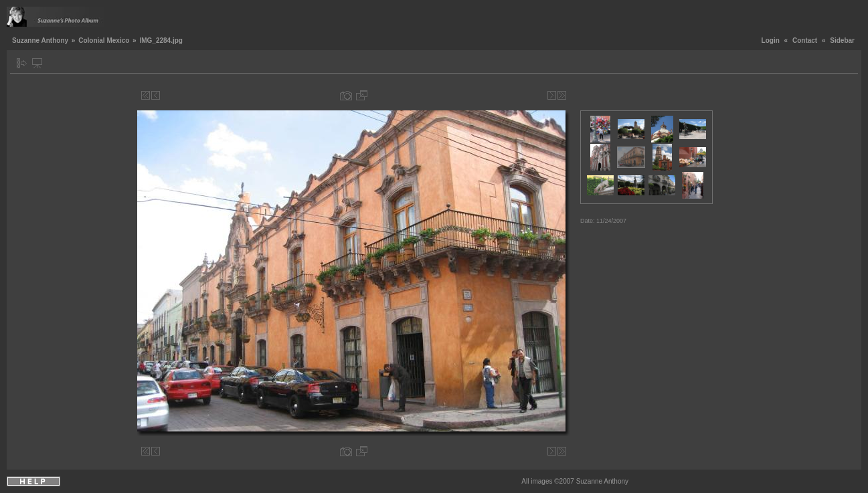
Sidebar (842, 40)
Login (771, 40)
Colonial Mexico (104, 40)
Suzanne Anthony (40, 40)
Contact (805, 40)
